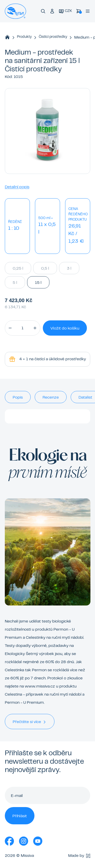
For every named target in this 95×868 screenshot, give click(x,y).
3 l (69, 268)
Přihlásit (20, 816)
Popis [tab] (18, 398)
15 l (38, 282)
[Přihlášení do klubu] (52, 11)
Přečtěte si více (30, 722)
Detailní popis (17, 187)
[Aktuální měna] (65, 11)
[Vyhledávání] (43, 11)
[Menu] (88, 11)
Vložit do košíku (65, 329)
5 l (15, 282)
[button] (10, 328)
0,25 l (18, 268)
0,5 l (45, 268)
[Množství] (23, 328)
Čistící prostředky (53, 37)
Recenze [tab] (51, 398)
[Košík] (79, 11)
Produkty (24, 37)
